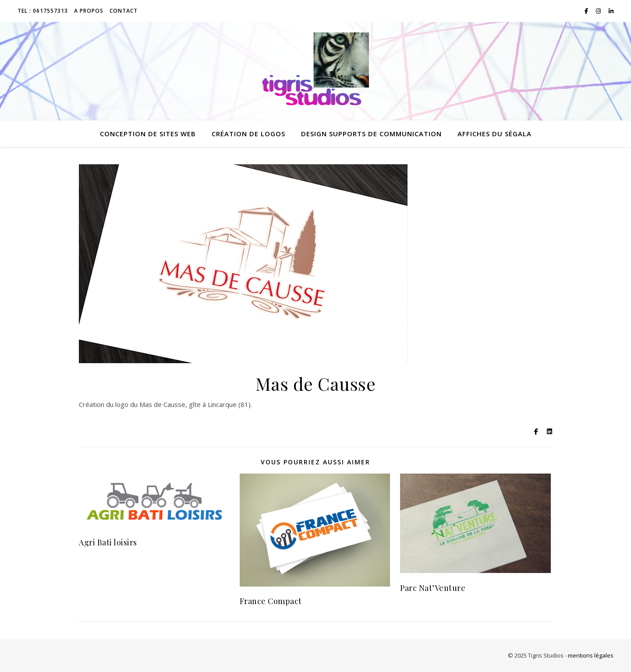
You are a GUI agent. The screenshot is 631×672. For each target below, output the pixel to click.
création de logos (248, 134)
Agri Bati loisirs (108, 542)
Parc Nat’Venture (433, 588)
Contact (124, 11)
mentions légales (591, 655)
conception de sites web (148, 134)
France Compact (271, 601)
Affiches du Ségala (495, 134)
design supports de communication (371, 134)
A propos (89, 11)
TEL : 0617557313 (43, 11)
